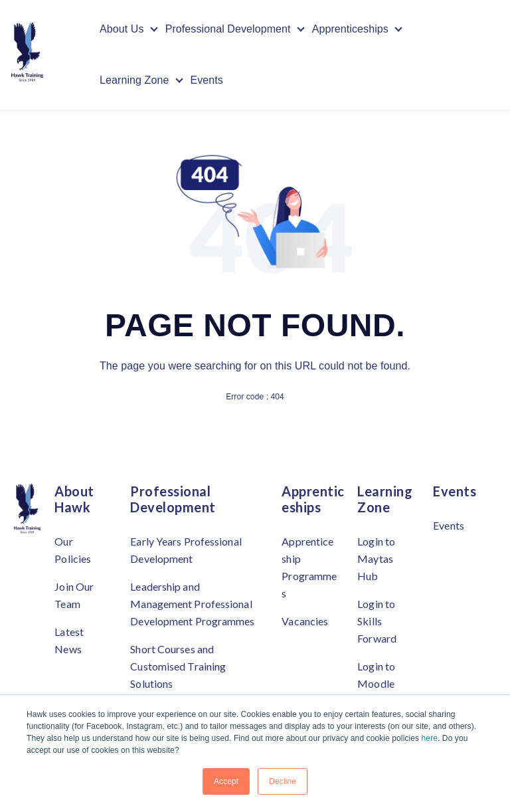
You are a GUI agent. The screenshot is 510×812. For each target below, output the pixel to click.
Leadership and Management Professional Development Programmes (192, 604)
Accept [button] (226, 781)
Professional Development (228, 29)
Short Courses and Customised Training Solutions (178, 666)
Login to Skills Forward (377, 621)
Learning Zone (134, 81)
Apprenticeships (350, 29)
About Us (122, 29)
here (430, 738)
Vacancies (305, 621)
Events (207, 81)
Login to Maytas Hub (376, 558)
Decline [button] (283, 781)
